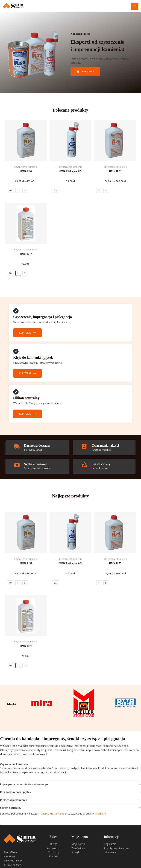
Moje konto (78, 844)
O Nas (54, 844)
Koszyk (75, 852)
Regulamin (110, 844)
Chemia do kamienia (53, 813)
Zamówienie (78, 848)
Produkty (100, 813)
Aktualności (54, 848)
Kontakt (54, 856)
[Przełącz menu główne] (135, 6)
